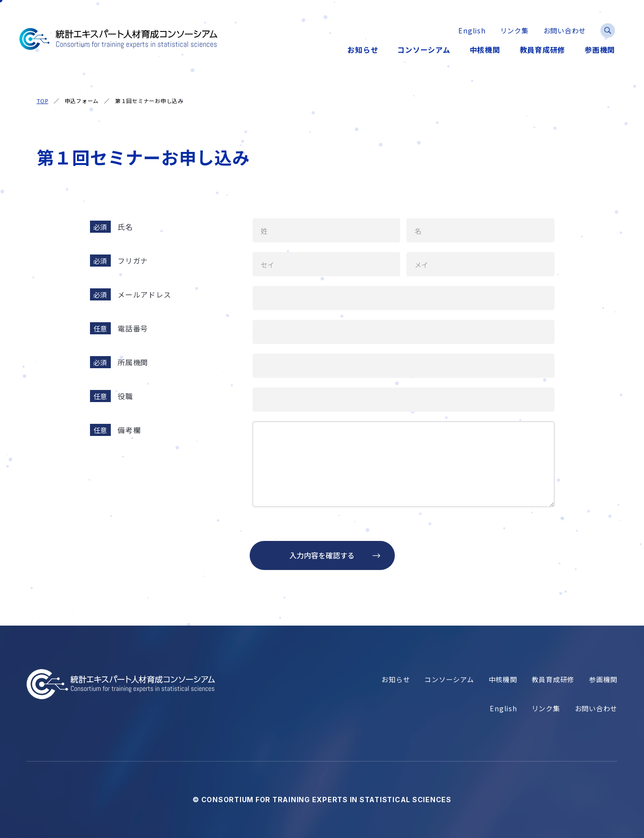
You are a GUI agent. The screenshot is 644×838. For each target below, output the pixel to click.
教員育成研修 (553, 680)
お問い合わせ (596, 709)
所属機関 (133, 362)
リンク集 (546, 709)
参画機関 (603, 680)
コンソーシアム (449, 680)
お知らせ (396, 680)
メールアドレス (144, 294)
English (503, 709)
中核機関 (503, 680)
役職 (125, 396)
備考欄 (129, 430)
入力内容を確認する (322, 555)
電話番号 (133, 328)
